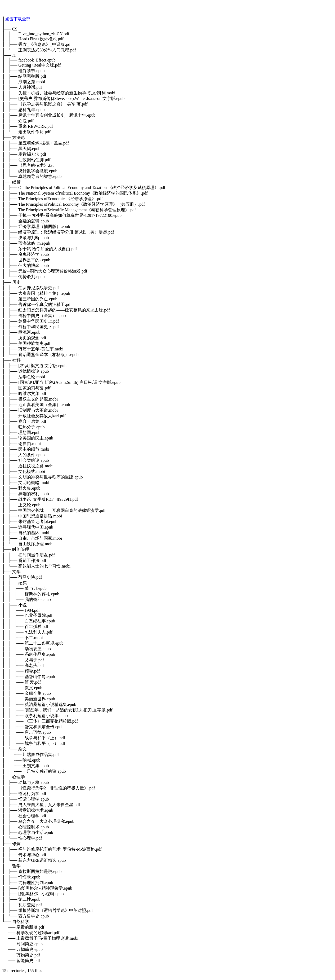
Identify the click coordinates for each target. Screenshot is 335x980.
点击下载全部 (18, 19)
